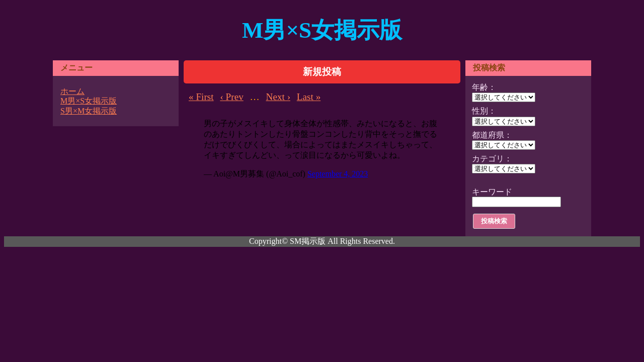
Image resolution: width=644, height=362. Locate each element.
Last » (309, 97)
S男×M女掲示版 (89, 111)
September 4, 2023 (338, 174)
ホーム (72, 91)
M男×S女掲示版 (322, 30)
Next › (278, 97)
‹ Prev (231, 97)
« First (201, 97)
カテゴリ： (492, 159)
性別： (484, 111)
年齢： (484, 87)
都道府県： (492, 135)
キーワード (492, 192)
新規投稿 (322, 72)
